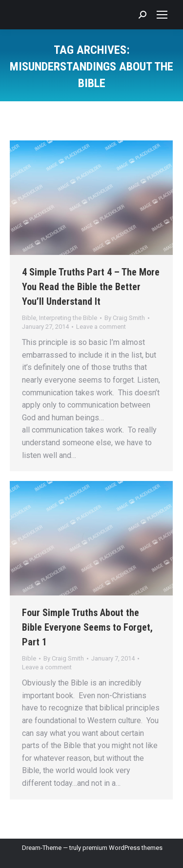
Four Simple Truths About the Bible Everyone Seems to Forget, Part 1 (87, 627)
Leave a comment (101, 327)
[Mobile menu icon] (162, 15)
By (125, 318)
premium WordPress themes (122, 848)
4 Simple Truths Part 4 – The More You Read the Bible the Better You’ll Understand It (91, 287)
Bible (29, 318)
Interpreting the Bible (68, 318)
